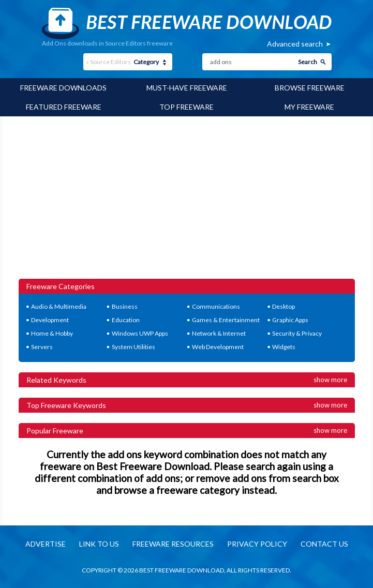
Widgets (284, 347)
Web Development (218, 347)
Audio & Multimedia (59, 306)
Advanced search (295, 44)
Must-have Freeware (187, 88)
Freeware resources (173, 544)
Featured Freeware (64, 107)
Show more (330, 380)
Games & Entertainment (226, 320)
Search (308, 62)
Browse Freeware (310, 88)
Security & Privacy (297, 333)
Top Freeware (186, 107)
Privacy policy (257, 544)
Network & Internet (219, 333)
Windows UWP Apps (140, 333)
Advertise (46, 544)
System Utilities (133, 347)
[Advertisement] (186, 201)
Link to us (99, 544)
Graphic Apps (290, 320)
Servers (42, 347)
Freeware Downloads (63, 88)
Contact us (324, 544)
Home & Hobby (52, 333)
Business (125, 306)
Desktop (284, 306)
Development (50, 320)
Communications (216, 306)
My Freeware (309, 107)
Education (126, 320)
